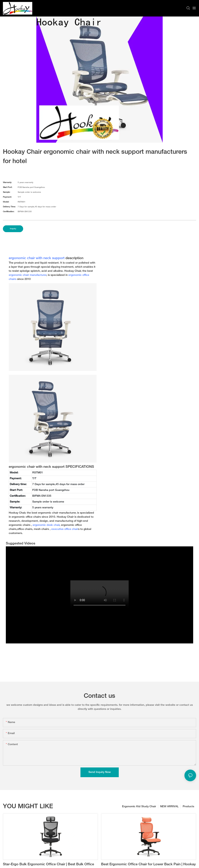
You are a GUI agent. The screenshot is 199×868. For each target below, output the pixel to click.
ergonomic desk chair (46, 525)
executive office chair (65, 529)
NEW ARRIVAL (169, 807)
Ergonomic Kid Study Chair (139, 807)
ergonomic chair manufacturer (28, 275)
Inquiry (13, 229)
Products (188, 807)
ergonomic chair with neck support (37, 258)
